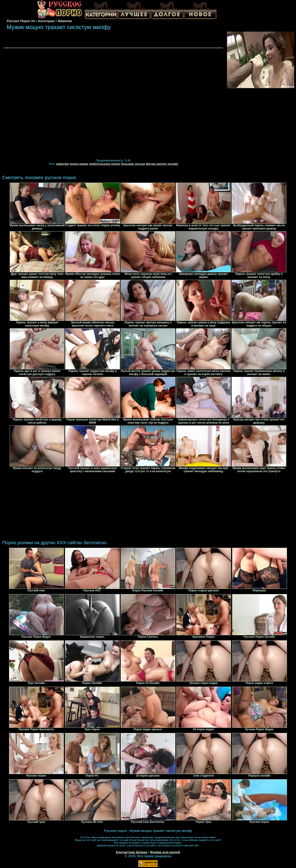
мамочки (62, 164)
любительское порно (105, 164)
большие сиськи (133, 164)
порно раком (79, 164)
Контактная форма (132, 852)
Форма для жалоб (165, 852)
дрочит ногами (167, 164)
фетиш (151, 164)
